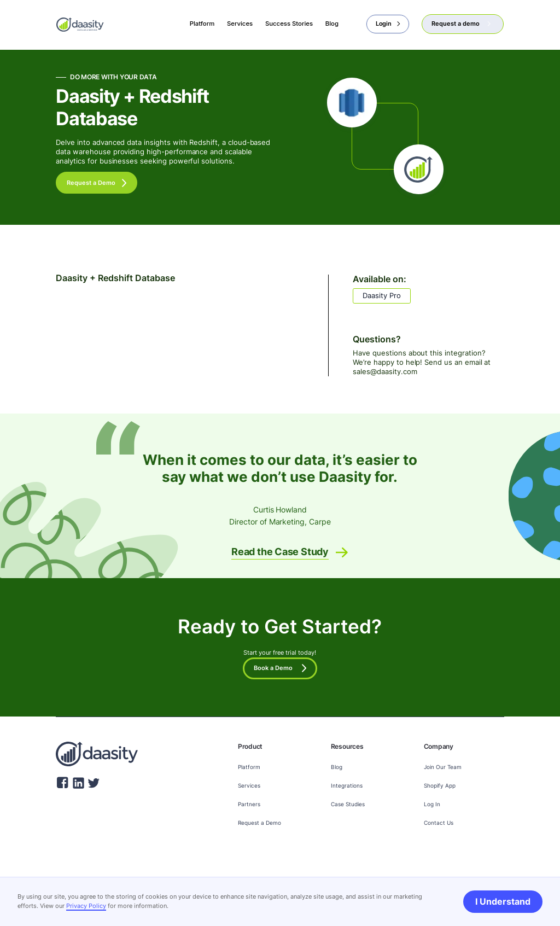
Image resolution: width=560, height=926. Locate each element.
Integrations (347, 785)
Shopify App (440, 785)
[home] (80, 24)
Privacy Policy (86, 906)
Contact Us (439, 823)
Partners (249, 804)
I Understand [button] (503, 901)
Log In (432, 804)
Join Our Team (443, 767)
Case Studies (348, 804)
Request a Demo (259, 823)
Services (249, 785)
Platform (249, 767)
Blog (337, 767)
